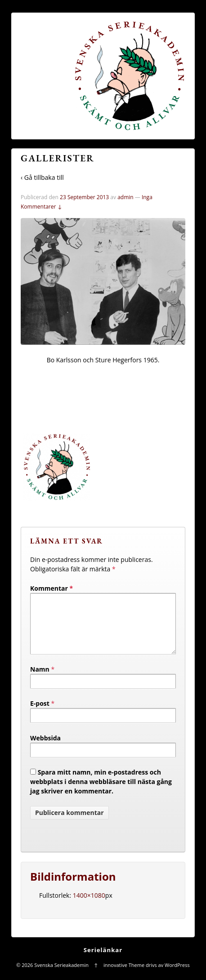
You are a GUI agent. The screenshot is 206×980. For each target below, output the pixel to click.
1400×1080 (89, 906)
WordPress (177, 976)
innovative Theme (124, 976)
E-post (40, 714)
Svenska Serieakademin (61, 976)
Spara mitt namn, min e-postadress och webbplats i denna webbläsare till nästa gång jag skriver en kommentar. (101, 792)
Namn (40, 680)
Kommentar (51, 588)
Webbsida (45, 749)
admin (125, 197)
